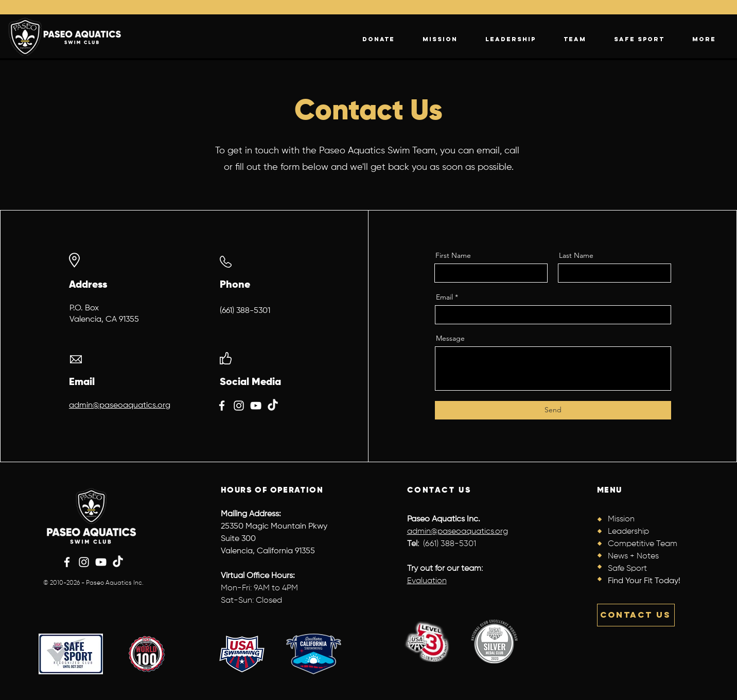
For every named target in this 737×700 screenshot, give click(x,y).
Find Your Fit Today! (644, 581)
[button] (704, 39)
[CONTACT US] (636, 615)
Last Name (576, 255)
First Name (453, 255)
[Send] (553, 410)
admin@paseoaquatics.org (120, 406)
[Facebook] (222, 406)
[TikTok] (273, 406)
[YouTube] (256, 406)
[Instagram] (239, 406)
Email (444, 297)
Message (450, 338)
